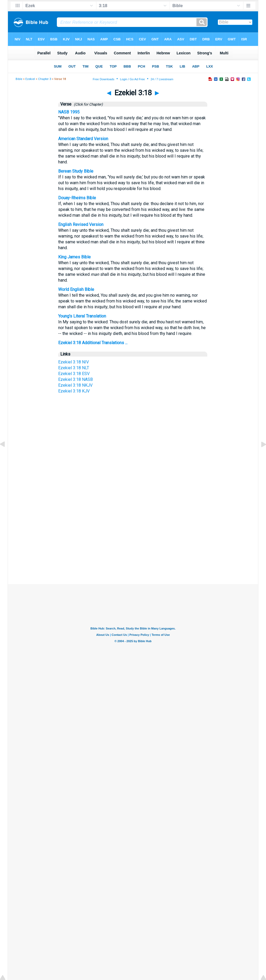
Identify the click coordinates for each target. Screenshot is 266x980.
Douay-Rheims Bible (77, 198)
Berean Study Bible (76, 171)
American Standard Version (83, 139)
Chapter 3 (45, 79)
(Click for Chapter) (88, 104)
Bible (19, 79)
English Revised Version (81, 224)
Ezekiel (30, 79)
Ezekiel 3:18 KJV (74, 391)
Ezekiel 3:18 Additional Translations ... (93, 343)
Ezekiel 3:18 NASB (75, 379)
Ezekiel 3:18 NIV (74, 362)
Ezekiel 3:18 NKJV (75, 385)
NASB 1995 (69, 112)
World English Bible (76, 289)
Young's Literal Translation (82, 316)
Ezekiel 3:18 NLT (74, 368)
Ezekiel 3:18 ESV (74, 374)
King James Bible (74, 257)
